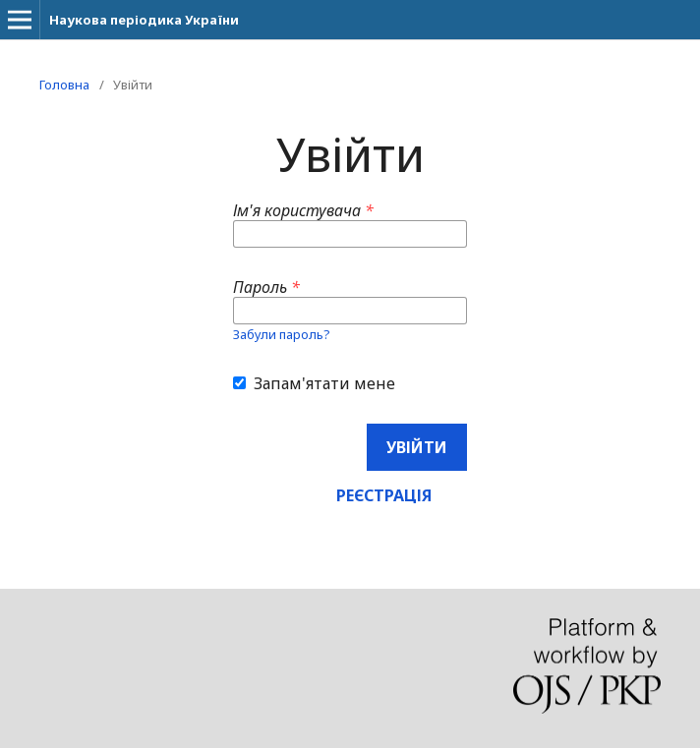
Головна (64, 85)
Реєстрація (384, 495)
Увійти (417, 447)
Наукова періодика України (144, 20)
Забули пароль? (282, 334)
